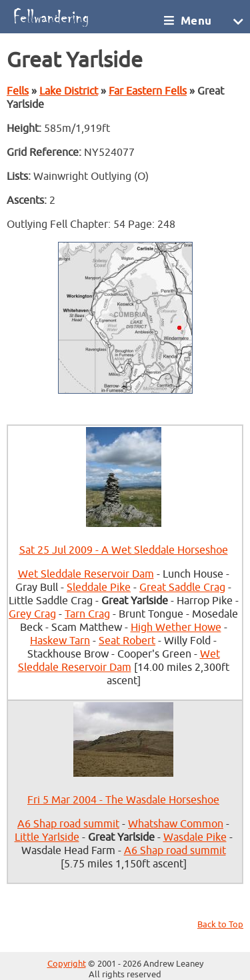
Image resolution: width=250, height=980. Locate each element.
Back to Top (220, 925)
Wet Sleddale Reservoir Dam (86, 574)
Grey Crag (32, 614)
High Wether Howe (176, 628)
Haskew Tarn (60, 641)
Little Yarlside (47, 837)
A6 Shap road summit (68, 824)
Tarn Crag (87, 614)
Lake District (69, 91)
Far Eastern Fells (148, 91)
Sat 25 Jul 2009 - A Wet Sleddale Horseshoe (124, 550)
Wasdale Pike (195, 837)
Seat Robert (127, 641)
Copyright (67, 964)
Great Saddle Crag (182, 588)
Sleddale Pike (99, 588)
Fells (18, 91)
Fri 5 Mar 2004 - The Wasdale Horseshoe (123, 800)
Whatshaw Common (176, 824)
